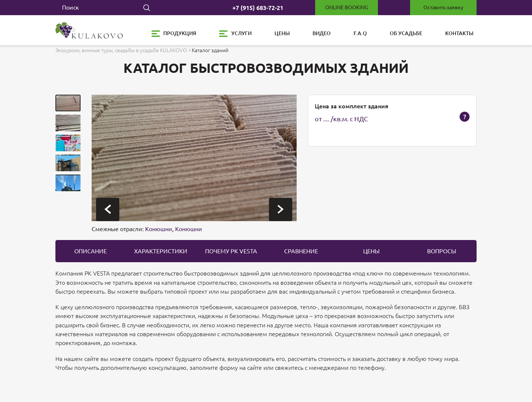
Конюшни (159, 229)
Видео (322, 33)
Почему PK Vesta (231, 251)
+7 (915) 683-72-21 (258, 8)
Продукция (180, 33)
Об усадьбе (406, 33)
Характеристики (161, 251)
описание (91, 251)
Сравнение (301, 251)
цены (371, 251)
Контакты (459, 33)
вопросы (442, 251)
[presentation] (108, 210)
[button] (68, 103)
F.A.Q (360, 33)
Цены (282, 33)
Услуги (241, 33)
